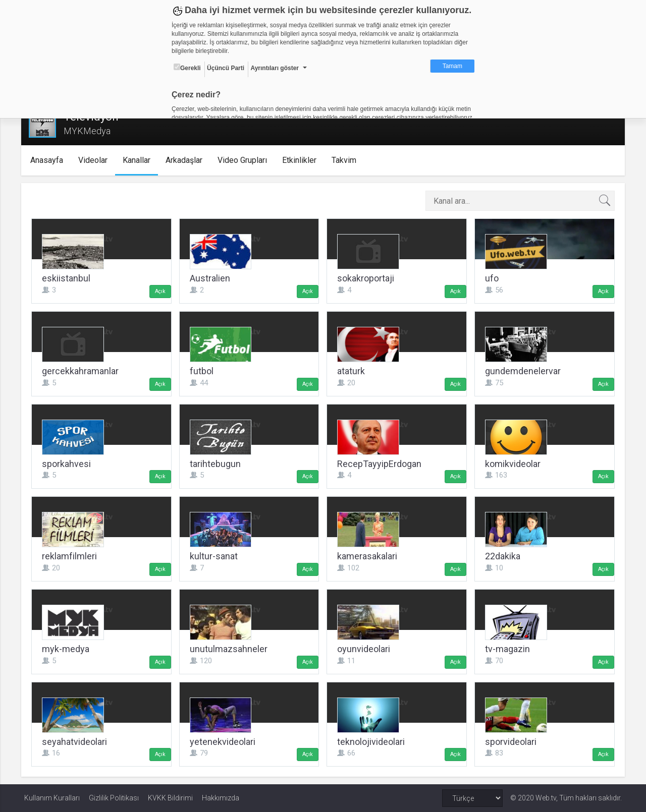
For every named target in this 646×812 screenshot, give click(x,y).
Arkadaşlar (186, 160)
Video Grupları (245, 160)
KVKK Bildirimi (170, 798)
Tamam (452, 66)
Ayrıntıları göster (275, 68)
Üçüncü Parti (226, 68)
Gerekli (187, 68)
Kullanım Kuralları (52, 798)
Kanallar (139, 160)
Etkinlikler (302, 160)
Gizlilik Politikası (114, 798)
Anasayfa (49, 160)
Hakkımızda (221, 798)
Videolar (95, 160)
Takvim (346, 160)
